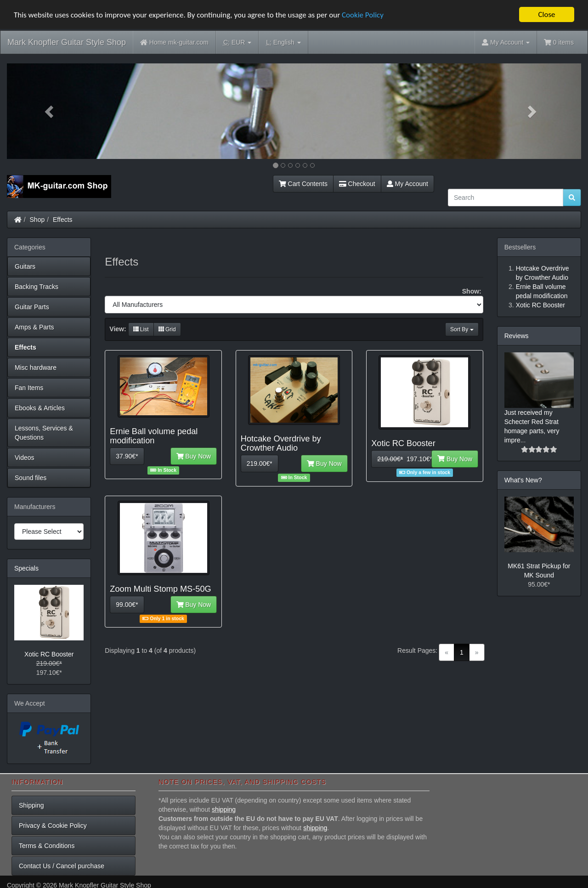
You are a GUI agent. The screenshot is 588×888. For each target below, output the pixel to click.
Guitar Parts (32, 307)
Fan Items (29, 388)
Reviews (517, 336)
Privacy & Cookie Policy (53, 826)
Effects (63, 220)
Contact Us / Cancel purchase (62, 866)
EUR (237, 42)
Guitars (25, 266)
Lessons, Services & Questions (44, 433)
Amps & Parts (34, 327)
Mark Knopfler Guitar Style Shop (67, 42)
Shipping (31, 805)
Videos (25, 458)
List (141, 329)
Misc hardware (36, 368)
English (283, 42)
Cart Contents (303, 184)
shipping (224, 809)
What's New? (523, 480)
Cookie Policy (363, 15)
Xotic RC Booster (49, 654)
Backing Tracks (37, 287)
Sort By (462, 329)
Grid (167, 329)
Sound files (31, 478)
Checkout (357, 184)
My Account (407, 184)
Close (546, 14)
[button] (50, 111)
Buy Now (194, 456)
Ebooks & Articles (40, 408)
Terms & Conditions (47, 846)
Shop (37, 220)
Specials (26, 568)
